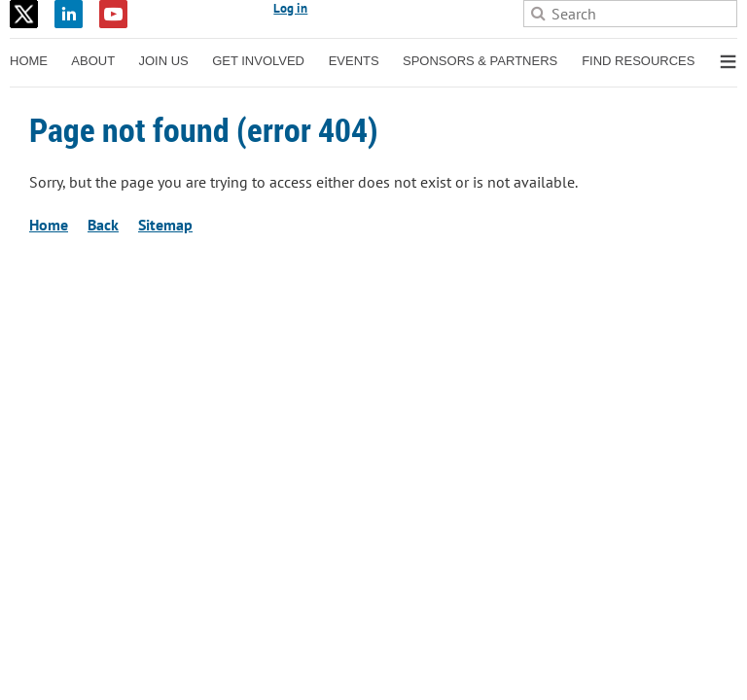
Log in (290, 8)
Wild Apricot (569, 302)
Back (103, 225)
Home (49, 225)
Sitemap (165, 225)
